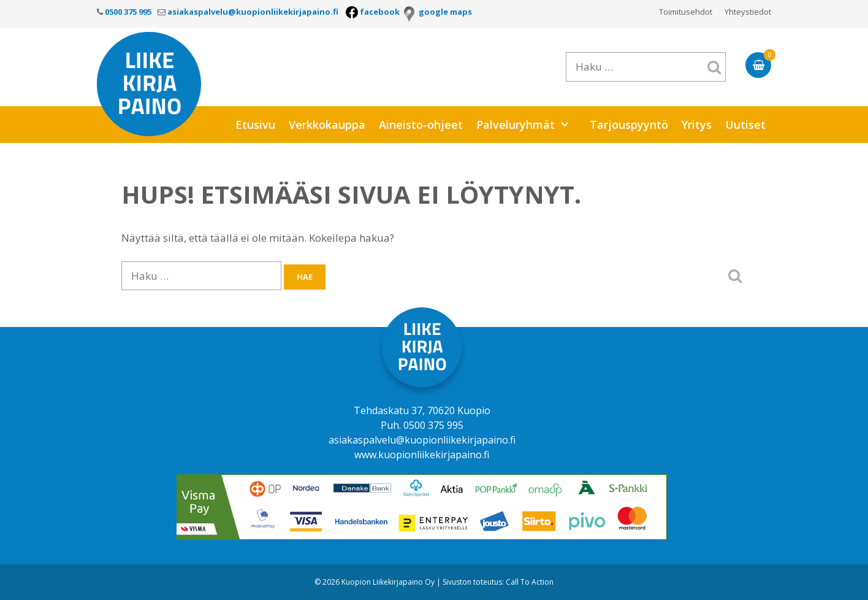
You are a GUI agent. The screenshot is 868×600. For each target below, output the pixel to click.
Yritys (697, 125)
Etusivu (255, 125)
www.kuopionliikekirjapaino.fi (422, 455)
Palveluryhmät (529, 125)
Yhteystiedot (748, 12)
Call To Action (530, 582)
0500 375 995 (433, 425)
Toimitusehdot (686, 12)
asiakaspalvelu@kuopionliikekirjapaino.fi (422, 440)
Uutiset (745, 125)
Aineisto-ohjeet (421, 125)
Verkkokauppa (327, 125)
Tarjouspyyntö (629, 125)
